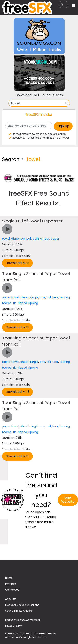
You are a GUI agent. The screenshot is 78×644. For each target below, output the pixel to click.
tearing (65, 297)
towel (6, 239)
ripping (33, 303)
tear (46, 239)
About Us (11, 599)
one (42, 297)
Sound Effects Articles (19, 611)
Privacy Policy (14, 626)
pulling (37, 239)
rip (15, 303)
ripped (23, 303)
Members (11, 584)
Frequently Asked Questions (22, 605)
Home (9, 578)
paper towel (11, 297)
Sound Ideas (47, 633)
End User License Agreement (23, 620)
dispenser (18, 239)
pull (29, 239)
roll (49, 297)
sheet (25, 297)
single (34, 297)
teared (7, 303)
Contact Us (12, 590)
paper (55, 239)
